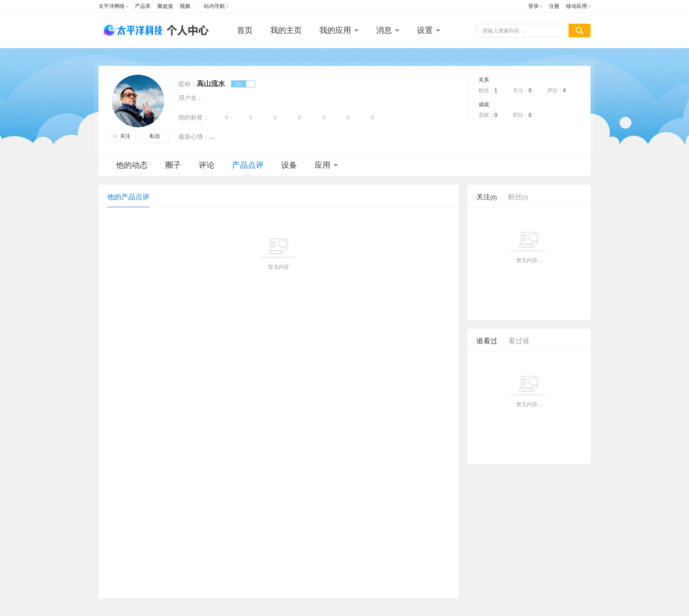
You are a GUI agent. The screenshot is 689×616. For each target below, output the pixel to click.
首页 (245, 30)
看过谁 (519, 341)
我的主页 (286, 30)
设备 (289, 165)
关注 (121, 136)
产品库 (143, 6)
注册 (554, 6)
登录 (533, 6)
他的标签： (194, 117)
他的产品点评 (128, 197)
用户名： (191, 98)
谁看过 (487, 341)
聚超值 (165, 6)
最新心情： (194, 137)
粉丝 (518, 197)
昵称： (188, 84)
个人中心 (185, 31)
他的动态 (132, 165)
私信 (155, 136)
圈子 (173, 165)
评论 (207, 165)
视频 (185, 6)
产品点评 (248, 168)
